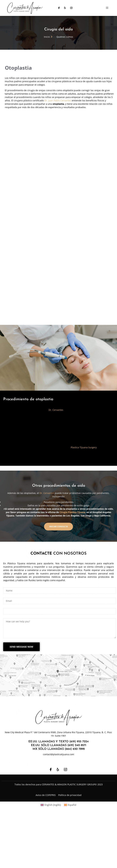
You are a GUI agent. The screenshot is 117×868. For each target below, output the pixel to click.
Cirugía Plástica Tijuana (72, 567)
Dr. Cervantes (56, 465)
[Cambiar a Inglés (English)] (51, 860)
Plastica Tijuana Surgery (84, 502)
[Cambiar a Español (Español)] (70, 860)
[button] (58, 582)
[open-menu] (107, 8)
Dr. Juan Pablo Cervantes (58, 100)
